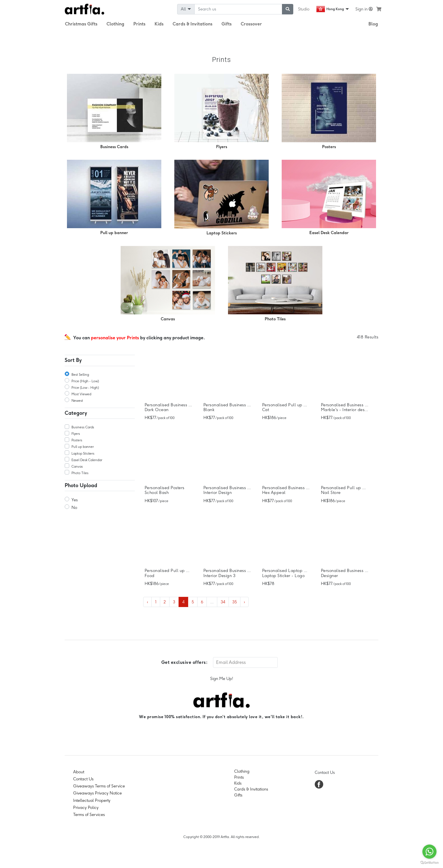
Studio (304, 9)
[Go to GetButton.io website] (429, 862)
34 (223, 602)
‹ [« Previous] (147, 602)
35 (234, 602)
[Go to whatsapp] (429, 852)
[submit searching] (288, 9)
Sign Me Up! (222, 679)
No (74, 508)
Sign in (364, 9)
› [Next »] (244, 602)
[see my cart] (379, 9)
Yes (75, 500)
